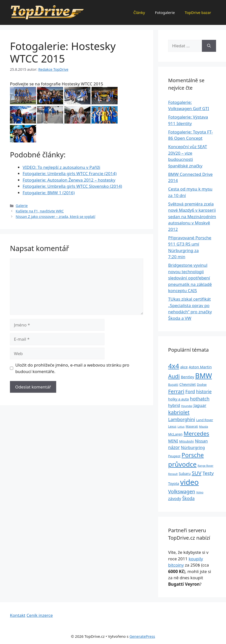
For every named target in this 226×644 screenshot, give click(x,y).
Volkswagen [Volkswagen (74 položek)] (182, 491)
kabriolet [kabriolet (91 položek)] (179, 412)
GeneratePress (142, 636)
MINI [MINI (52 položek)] (173, 441)
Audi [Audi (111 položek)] (174, 376)
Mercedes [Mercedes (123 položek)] (196, 433)
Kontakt (18, 615)
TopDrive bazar (198, 12)
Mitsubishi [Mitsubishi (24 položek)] (187, 441)
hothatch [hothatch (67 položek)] (200, 399)
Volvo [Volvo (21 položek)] (200, 492)
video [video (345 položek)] (190, 482)
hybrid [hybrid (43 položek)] (174, 405)
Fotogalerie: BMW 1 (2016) (49, 193)
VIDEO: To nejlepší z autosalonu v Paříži (61, 167)
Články (139, 12)
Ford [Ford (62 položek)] (190, 391)
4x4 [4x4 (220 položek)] (174, 366)
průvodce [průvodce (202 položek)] (182, 464)
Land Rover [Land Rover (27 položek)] (205, 420)
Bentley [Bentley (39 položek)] (187, 377)
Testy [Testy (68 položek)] (208, 473)
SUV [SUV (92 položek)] (197, 473)
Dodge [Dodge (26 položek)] (202, 385)
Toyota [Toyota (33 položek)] (174, 483)
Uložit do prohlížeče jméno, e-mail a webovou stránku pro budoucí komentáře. (72, 368)
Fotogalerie (165, 12)
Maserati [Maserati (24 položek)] (192, 426)
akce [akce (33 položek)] (184, 367)
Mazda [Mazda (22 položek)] (204, 426)
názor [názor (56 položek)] (174, 447)
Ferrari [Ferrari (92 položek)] (176, 391)
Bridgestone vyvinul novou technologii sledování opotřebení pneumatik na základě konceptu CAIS (190, 278)
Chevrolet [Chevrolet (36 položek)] (187, 384)
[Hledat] (209, 46)
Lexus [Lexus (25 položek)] (172, 426)
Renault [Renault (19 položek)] (173, 474)
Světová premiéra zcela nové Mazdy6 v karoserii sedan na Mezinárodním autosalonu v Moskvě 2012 (192, 217)
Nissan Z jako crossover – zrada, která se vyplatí (55, 217)
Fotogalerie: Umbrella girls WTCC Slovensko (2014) (72, 186)
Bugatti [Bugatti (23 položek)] (173, 385)
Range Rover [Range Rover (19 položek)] (205, 466)
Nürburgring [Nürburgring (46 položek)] (193, 448)
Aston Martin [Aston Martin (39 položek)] (200, 367)
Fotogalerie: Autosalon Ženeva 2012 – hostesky (69, 180)
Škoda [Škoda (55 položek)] (188, 498)
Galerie (22, 206)
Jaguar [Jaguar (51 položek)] (200, 405)
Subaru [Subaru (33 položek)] (185, 474)
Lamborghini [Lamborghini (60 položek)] (181, 419)
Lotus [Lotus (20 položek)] (181, 426)
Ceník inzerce (40, 615)
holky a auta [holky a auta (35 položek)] (178, 399)
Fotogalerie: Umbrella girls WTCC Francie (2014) (70, 173)
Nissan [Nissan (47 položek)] (201, 441)
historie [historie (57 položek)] (204, 391)
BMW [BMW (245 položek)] (203, 376)
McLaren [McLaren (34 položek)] (175, 434)
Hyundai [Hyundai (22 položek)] (187, 406)
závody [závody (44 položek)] (175, 499)
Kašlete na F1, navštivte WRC (40, 211)
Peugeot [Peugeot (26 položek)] (174, 456)
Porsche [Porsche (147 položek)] (193, 455)
